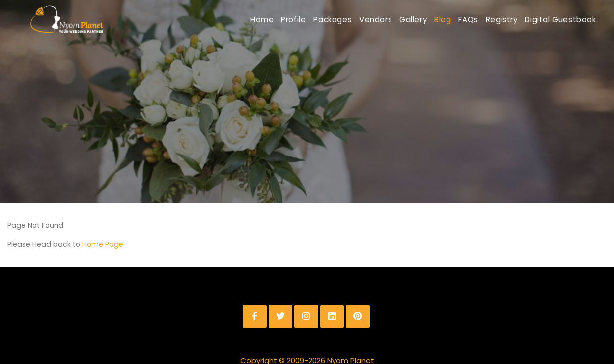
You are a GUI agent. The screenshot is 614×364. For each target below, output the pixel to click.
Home (189, 20)
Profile (229, 20)
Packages (277, 20)
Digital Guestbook (556, 20)
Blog (412, 20)
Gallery (374, 20)
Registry (488, 20)
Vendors (328, 20)
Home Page (103, 224)
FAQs (446, 20)
